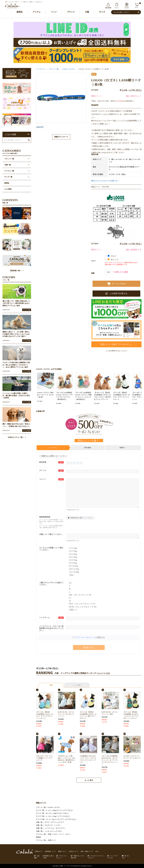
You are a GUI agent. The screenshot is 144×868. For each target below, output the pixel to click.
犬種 (87, 12)
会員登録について (50, 851)
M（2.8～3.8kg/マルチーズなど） (58, 813)
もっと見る (89, 780)
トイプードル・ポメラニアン (55, 828)
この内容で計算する (116, 294)
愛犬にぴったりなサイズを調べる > (105, 181)
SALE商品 (8, 189)
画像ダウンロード (61, 137)
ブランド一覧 (54, 69)
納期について (62, 851)
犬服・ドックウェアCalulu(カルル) (70, 866)
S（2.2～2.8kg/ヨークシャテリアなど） (60, 810)
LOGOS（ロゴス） (69, 69)
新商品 (20, 12)
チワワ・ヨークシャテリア (54, 822)
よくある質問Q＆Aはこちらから (116, 351)
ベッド (54, 12)
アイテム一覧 (41, 834)
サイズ (102, 12)
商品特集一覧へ (17, 271)
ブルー (112, 256)
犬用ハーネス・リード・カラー (59, 834)
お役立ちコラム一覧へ (17, 437)
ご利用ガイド (38, 851)
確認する (89, 647)
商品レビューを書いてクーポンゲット (116, 344)
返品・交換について (87, 851)
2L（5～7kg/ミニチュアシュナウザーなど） (62, 819)
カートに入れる (116, 284)
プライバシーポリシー (85, 637)
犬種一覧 (39, 822)
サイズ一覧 (40, 810)
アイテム (37, 12)
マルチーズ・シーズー (53, 825)
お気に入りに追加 (120, 272)
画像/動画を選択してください (80, 518)
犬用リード (52, 840)
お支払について (74, 851)
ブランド (71, 12)
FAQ (97, 851)
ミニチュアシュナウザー (53, 831)
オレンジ (113, 259)
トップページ (41, 69)
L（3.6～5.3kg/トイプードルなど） (58, 816)
